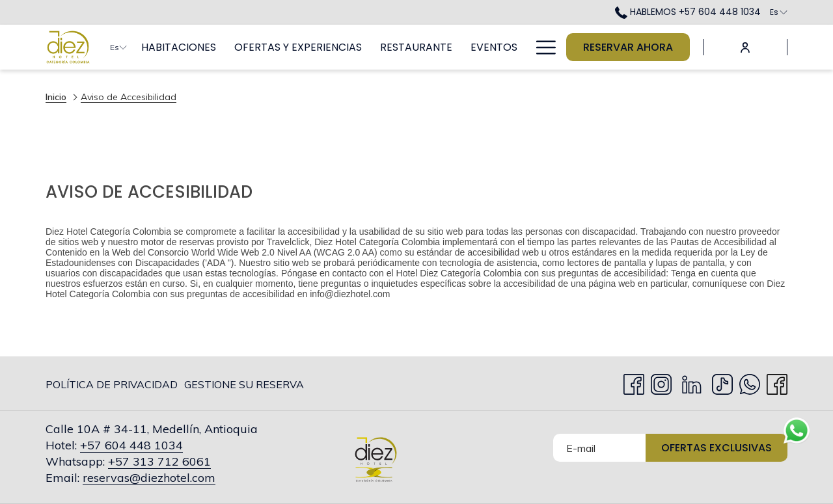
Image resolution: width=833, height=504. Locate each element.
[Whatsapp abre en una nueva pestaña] (750, 382)
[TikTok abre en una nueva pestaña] (722, 382)
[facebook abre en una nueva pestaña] (777, 382)
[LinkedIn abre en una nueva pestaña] (692, 382)
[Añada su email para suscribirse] (599, 448)
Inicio (56, 97)
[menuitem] (179, 47)
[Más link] (541, 47)
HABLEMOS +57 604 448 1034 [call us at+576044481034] (688, 12)
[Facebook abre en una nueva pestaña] (634, 382)
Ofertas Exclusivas (717, 448)
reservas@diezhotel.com (149, 478)
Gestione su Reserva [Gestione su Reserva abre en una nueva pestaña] (244, 387)
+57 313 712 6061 (159, 461)
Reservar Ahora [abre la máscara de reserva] (628, 47)
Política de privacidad (112, 384)
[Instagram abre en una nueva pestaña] (661, 382)
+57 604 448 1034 (131, 445)
